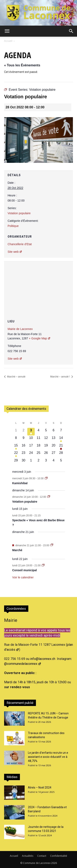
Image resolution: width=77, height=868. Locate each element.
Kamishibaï (20, 483)
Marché (17, 550)
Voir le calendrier (23, 577)
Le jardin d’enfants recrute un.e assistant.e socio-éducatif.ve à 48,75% (48, 757)
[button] (7, 31)
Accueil (8, 41)
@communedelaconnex (23, 664)
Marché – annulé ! (60, 377)
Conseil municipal (25, 570)
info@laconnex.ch (43, 659)
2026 (54, 863)
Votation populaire (19, 213)
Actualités (28, 856)
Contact (42, 856)
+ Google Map (40, 338)
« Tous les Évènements (22, 65)
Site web (15, 252)
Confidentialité (59, 856)
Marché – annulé (16, 377)
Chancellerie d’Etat (20, 244)
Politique (13, 226)
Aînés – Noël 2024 (40, 788)
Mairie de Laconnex (20, 329)
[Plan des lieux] (38, 286)
